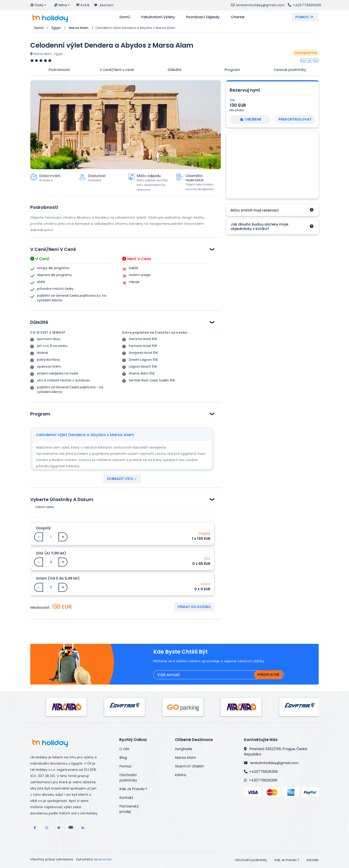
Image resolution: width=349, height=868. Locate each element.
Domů (125, 17)
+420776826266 (261, 772)
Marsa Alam (185, 758)
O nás (124, 749)
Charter (238, 17)
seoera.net (103, 859)
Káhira (181, 775)
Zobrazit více (122, 479)
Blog (123, 758)
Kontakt (126, 798)
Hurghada (184, 749)
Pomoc (306, 17)
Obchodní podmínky (128, 778)
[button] (39, 5)
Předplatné (268, 675)
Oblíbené (250, 120)
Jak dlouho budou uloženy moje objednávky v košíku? (259, 226)
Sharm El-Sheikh (189, 766)
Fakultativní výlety (158, 17)
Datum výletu (45, 507)
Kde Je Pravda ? (133, 789)
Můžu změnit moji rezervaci (255, 210)
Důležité (175, 70)
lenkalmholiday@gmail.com (271, 763)
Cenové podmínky (290, 70)
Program (232, 70)
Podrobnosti (59, 70)
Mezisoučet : (41, 607)
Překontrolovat (295, 119)
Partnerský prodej (129, 809)
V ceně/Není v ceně (117, 70)
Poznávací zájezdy (203, 17)
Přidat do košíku (194, 607)
